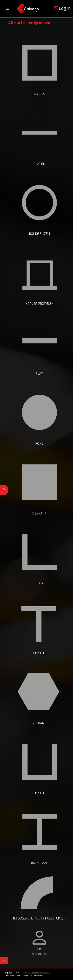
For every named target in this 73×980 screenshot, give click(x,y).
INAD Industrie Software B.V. (39, 973)
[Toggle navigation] (8, 9)
